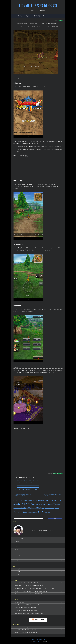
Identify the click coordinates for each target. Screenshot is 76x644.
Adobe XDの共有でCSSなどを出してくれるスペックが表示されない (29, 613)
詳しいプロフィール (19, 539)
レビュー (61, 21)
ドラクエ (55, 473)
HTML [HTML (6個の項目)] (30, 500)
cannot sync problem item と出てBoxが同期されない (26, 608)
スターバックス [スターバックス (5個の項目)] (19, 512)
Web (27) (16, 550)
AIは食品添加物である (19, 602)
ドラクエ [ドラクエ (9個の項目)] (30, 508)
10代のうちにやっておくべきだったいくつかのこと (26, 633)
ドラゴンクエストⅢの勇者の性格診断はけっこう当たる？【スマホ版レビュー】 (32, 483)
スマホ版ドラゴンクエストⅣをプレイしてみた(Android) (27, 481)
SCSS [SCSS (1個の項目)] (56, 508)
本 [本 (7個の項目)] (54, 504)
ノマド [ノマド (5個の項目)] (35, 500)
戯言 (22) (17, 558)
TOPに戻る (17, 541)
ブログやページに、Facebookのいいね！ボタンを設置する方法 (28, 594)
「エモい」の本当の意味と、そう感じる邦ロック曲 (26, 610)
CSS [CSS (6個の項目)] (18, 500)
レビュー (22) (17, 555)
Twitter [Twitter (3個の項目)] (27, 512)
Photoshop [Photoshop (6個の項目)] (24, 500)
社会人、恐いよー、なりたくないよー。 (23, 627)
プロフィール (17, 575)
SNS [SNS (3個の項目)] (43, 508)
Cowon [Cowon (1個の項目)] (58, 508)
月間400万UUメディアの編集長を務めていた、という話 (27, 605)
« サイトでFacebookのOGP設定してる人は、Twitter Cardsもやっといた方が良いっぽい (23, 495)
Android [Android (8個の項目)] (43, 504)
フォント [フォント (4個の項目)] (54, 501)
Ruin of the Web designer (39, 642)
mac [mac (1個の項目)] (14, 504)
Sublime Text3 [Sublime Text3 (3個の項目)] (33, 512)
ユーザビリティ (60, 473)
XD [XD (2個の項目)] (54, 508)
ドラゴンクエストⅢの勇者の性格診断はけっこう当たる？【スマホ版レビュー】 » (52, 495)
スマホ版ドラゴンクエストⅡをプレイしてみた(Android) (27, 487)
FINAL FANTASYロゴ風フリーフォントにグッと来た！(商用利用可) (29, 586)
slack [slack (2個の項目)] (15, 508)
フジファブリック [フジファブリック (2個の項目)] (49, 508)
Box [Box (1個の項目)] (39, 504)
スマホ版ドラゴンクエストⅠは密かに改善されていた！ (27, 485)
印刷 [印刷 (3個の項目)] (25, 508)
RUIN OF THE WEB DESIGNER (38, 6)
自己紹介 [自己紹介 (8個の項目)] (38, 508)
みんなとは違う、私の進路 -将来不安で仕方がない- (26, 630)
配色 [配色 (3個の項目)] (59, 504)
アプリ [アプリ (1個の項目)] (17, 504)
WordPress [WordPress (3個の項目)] (35, 504)
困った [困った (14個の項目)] (41, 512)
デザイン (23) (17, 552)
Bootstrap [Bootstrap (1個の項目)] (58, 501)
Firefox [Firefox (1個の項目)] (15, 501)
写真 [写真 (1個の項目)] (45, 512)
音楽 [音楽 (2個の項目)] (22, 508)
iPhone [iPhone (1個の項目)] (56, 504)
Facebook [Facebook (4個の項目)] (50, 504)
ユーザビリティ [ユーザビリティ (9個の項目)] (25, 504)
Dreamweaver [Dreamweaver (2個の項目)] (41, 501)
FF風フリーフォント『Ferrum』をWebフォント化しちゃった (28, 583)
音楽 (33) (17, 561)
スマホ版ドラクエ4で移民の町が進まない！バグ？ (26, 489)
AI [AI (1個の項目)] (61, 501)
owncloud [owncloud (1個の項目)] (48, 512)
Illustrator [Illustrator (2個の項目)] (19, 508)
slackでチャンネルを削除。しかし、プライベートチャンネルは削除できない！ (32, 591)
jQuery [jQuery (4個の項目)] (46, 501)
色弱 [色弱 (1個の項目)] (50, 501)
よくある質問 (17, 569)
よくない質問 (17, 572)
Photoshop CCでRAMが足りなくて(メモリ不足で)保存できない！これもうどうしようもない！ (35, 588)
